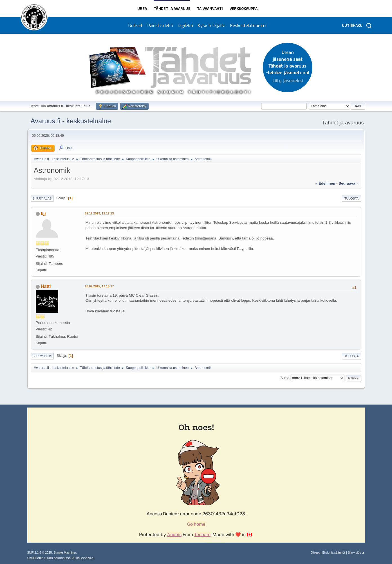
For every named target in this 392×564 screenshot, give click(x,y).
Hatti (46, 286)
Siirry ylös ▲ (356, 552)
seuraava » (348, 183)
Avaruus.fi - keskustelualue (71, 121)
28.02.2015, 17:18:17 (99, 286)
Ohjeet (315, 552)
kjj (43, 213)
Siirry (284, 378)
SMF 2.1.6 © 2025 (40, 552)
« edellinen (325, 183)
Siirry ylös (42, 356)
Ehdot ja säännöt (334, 552)
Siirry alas (42, 198)
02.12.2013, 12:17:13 (99, 213)
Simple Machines (65, 552)
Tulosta (352, 198)
